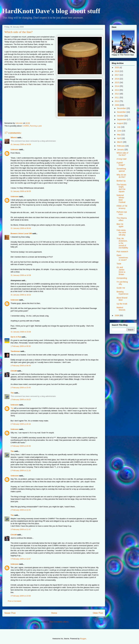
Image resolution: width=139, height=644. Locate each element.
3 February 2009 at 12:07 (21, 559)
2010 (117, 101)
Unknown (15, 149)
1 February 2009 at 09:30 (21, 346)
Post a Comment (15, 601)
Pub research (122, 252)
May (119, 135)
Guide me (121, 288)
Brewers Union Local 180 (21, 233)
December (122, 108)
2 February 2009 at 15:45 (21, 388)
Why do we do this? (121, 176)
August (120, 123)
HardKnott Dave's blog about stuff (51, 11)
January (121, 150)
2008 (117, 315)
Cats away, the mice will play (121, 232)
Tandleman (15, 351)
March (120, 142)
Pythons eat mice (122, 213)
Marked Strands (121, 309)
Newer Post (10, 613)
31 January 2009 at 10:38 (21, 275)
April (119, 138)
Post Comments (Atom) (59, 622)
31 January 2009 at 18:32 (21, 295)
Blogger (83, 639)
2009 (117, 105)
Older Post (98, 613)
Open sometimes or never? (122, 258)
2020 (117, 67)
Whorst (14, 138)
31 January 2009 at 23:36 (21, 332)
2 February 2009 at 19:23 (21, 400)
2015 (117, 82)
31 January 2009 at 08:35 (21, 191)
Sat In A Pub (16, 337)
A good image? (121, 164)
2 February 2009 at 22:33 (21, 510)
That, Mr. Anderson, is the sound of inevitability (122, 243)
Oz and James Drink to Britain (121, 271)
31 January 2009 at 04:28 (21, 144)
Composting (122, 278)
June (119, 131)
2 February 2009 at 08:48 (21, 366)
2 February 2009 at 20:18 (21, 424)
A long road (121, 159)
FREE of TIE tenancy (122, 207)
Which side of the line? (122, 154)
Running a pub (36, 126)
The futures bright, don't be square (121, 188)
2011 (117, 97)
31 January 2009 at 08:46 (21, 228)
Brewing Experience (122, 293)
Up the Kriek (122, 304)
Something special (121, 170)
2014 (117, 86)
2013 (117, 90)
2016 (117, 79)
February (121, 146)
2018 (117, 71)
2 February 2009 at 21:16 (21, 470)
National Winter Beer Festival (121, 199)
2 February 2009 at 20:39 (21, 446)
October (121, 116)
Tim (12, 393)
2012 (117, 94)
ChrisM (14, 371)
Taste (119, 264)
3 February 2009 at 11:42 (21, 529)
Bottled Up (121, 181)
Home (54, 613)
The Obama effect (122, 219)
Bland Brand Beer (122, 299)
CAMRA (26, 126)
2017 (117, 75)
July (119, 127)
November (122, 112)
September (122, 119)
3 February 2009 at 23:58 (21, 596)
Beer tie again (120, 225)
